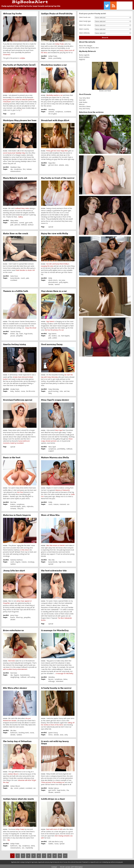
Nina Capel (59, 429)
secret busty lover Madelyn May (14, 151)
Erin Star (20, 491)
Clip (8, 838)
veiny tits (20, 507)
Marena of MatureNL (63, 489)
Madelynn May (15, 166)
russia (23, 390)
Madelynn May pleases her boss (20, 119)
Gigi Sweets (50, 320)
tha (68, 789)
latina (50, 57)
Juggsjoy (82, 58)
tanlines (13, 563)
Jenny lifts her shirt (14, 569)
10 (60, 854)
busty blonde (15, 277)
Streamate (7, 53)
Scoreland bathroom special (18, 398)
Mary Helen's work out (15, 176)
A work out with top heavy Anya (55, 741)
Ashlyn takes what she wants (18, 797)
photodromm (53, 281)
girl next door (53, 164)
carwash (51, 110)
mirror (50, 733)
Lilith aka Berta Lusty (56, 840)
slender (51, 283)
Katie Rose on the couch (15, 232)
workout (31, 223)
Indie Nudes (83, 101)
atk (49, 334)
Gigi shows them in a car (54, 290)
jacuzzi (13, 334)
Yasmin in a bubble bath (15, 290)
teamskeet (60, 680)
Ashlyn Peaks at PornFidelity (57, 12)
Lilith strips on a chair (53, 797)
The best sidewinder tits (54, 569)
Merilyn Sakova (53, 787)
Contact (54, 865)
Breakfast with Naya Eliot (55, 119)
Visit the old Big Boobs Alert (89, 46)
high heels (62, 560)
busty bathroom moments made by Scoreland (16, 441)
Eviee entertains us (13, 629)
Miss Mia (51, 558)
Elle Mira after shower (15, 686)
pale (12, 223)
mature (56, 503)
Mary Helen (14, 219)
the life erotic (31, 390)
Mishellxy (52, 108)
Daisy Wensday (54, 388)
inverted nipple (15, 505)
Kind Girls (82, 99)
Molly (50, 277)
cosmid (21, 221)
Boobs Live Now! (105, 89)
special (13, 112)
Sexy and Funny (84, 107)
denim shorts (53, 279)
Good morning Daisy (52, 343)
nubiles (51, 842)
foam (21, 332)
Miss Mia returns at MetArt (56, 544)
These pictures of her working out (53, 781)
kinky (12, 390)
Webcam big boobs (12, 12)
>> (65, 854)
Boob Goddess (84, 56)
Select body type (85, 20)
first (24, 168)
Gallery (21, 215)
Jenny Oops (14, 614)
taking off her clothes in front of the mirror (58, 722)
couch (23, 277)
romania (13, 507)
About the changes (86, 44)
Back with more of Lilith (54, 828)
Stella (50, 501)
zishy (67, 164)
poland (22, 787)
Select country (84, 27)
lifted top (19, 616)
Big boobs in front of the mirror (58, 176)
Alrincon (82, 103)
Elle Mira (13, 729)
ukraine (62, 164)
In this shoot (25, 548)
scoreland (68, 110)
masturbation (25, 673)
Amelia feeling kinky (14, 343)
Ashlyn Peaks (60, 42)
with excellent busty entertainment (15, 668)
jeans (24, 505)
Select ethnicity (84, 31)
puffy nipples (63, 281)
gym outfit (29, 221)
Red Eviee (12, 659)
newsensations (15, 170)
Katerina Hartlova (16, 558)
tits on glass (53, 112)
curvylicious (59, 110)
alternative (14, 221)
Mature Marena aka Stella (55, 456)
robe (61, 390)
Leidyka (22, 57)
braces (13, 616)
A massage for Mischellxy (55, 629)
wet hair (67, 390)
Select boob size (85, 16)
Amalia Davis (15, 388)
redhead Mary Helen (22, 207)
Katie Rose (14, 274)
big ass (51, 678)
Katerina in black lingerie (17, 514)
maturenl (63, 503)
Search (105, 36)
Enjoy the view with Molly (55, 232)
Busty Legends (84, 53)
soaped (51, 449)
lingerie (18, 560)
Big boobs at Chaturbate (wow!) (19, 63)
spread (51, 563)
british (13, 332)
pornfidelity (57, 57)
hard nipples (65, 334)
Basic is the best (12, 456)
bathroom (14, 731)
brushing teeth (24, 731)
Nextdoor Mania (85, 105)
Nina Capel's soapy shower (55, 398)
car (59, 334)
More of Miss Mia (50, 514)
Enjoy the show (31, 326)
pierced (17, 223)
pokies (55, 336)
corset (16, 787)
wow (62, 733)
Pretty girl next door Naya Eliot (57, 149)
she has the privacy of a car (54, 328)
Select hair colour (85, 24)
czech (50, 503)
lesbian (29, 168)
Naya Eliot (52, 161)
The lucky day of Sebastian (17, 740)
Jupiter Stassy (53, 731)
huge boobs (28, 332)
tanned (57, 283)
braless (54, 334)
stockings (31, 560)
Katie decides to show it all (25, 269)
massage (52, 680)
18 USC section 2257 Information (71, 865)
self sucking (31, 676)
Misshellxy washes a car (54, 63)
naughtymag (15, 676)
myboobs (30, 505)
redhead (24, 223)
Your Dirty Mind (84, 96)
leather (17, 390)
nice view (62, 279)
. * (21, 109)
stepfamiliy (29, 846)
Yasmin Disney (15, 330)
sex (68, 503)
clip (12, 168)
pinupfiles (20, 334)
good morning (53, 390)
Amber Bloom (13, 772)
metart (69, 560)
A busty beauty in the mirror (56, 686)
